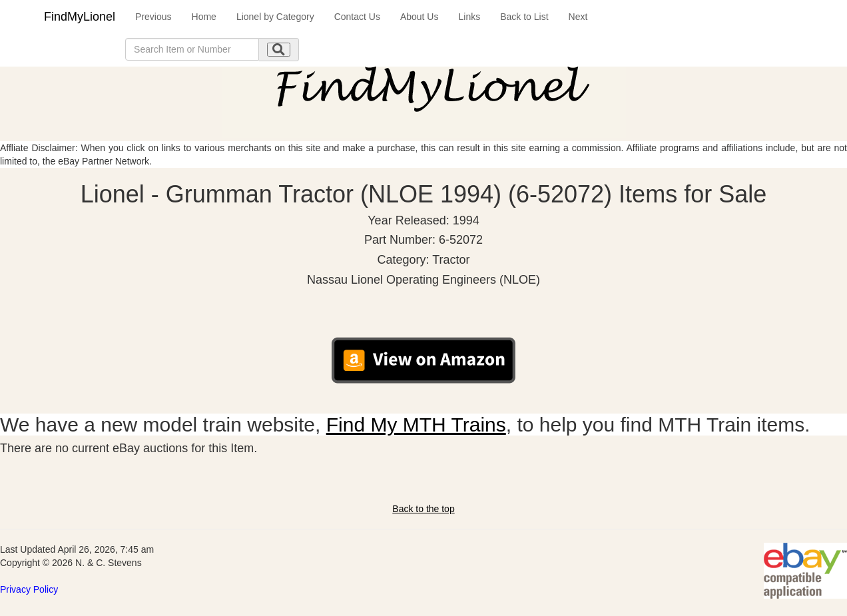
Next (578, 17)
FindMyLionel (80, 17)
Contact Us (357, 17)
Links (469, 17)
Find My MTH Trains (416, 425)
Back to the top (423, 509)
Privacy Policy (29, 589)
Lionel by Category (275, 17)
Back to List (524, 17)
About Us (420, 17)
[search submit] (279, 50)
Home (204, 17)
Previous (153, 17)
